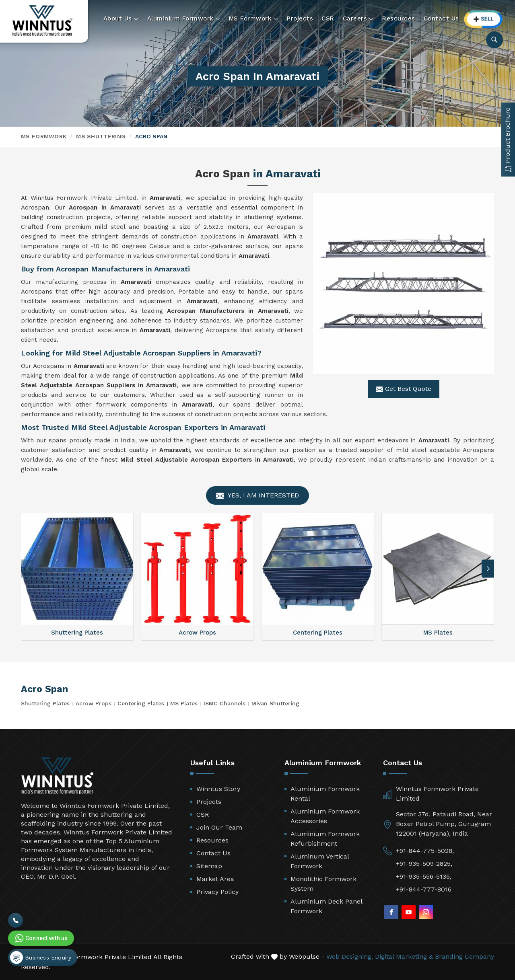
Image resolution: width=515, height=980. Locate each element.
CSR (328, 18)
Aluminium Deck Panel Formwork (326, 906)
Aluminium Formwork (184, 19)
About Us (121, 19)
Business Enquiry (41, 957)
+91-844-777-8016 (424, 889)
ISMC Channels (225, 703)
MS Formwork (254, 19)
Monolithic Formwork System (323, 884)
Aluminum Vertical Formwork (320, 861)
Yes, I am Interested (257, 496)
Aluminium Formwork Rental (325, 794)
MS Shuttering (101, 136)
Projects (300, 18)
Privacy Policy (217, 892)
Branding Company (465, 956)
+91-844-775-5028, (425, 851)
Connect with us (41, 938)
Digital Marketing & (404, 956)
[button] (488, 569)
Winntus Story (218, 789)
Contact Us (441, 18)
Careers (358, 19)
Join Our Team (219, 827)
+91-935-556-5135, (424, 876)
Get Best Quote (404, 389)
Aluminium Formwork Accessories (325, 816)
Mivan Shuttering (275, 703)
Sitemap (209, 866)
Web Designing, (350, 956)
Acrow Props (94, 703)
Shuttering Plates (45, 703)
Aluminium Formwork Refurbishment (325, 839)
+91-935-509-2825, (424, 864)
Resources (399, 18)
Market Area (215, 879)
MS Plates (184, 703)
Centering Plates (141, 703)
